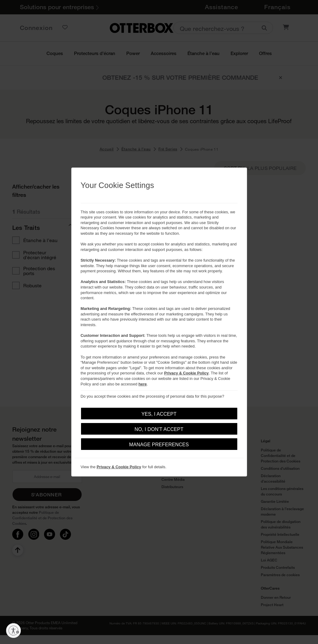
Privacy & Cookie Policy (187, 373)
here (143, 384)
